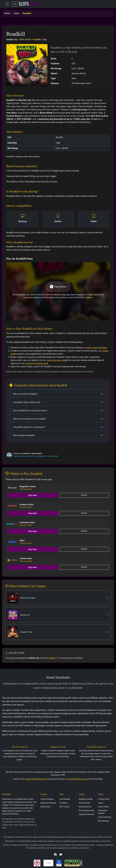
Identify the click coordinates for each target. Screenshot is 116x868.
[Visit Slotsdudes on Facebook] (56, 855)
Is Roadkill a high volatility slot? (27, 402)
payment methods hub (37, 363)
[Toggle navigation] (7, 4)
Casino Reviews (47, 800)
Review (84, 495)
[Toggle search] (15, 4)
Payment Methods (48, 803)
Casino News (103, 807)
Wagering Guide (86, 800)
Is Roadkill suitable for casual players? (29, 427)
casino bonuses (54, 360)
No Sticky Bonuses (87, 811)
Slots (17, 13)
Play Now (33, 495)
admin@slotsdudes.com (78, 779)
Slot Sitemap (103, 821)
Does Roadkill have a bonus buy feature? (30, 410)
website (54, 658)
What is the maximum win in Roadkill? (29, 419)
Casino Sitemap (105, 818)
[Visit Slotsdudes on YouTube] (61, 855)
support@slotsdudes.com (36, 779)
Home (7, 13)
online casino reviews (96, 348)
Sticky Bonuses (85, 807)
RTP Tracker (65, 807)
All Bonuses (45, 807)
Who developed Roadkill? (24, 435)
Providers (64, 803)
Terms (101, 803)
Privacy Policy (104, 800)
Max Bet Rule (84, 803)
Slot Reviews (65, 800)
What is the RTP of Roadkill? (25, 394)
